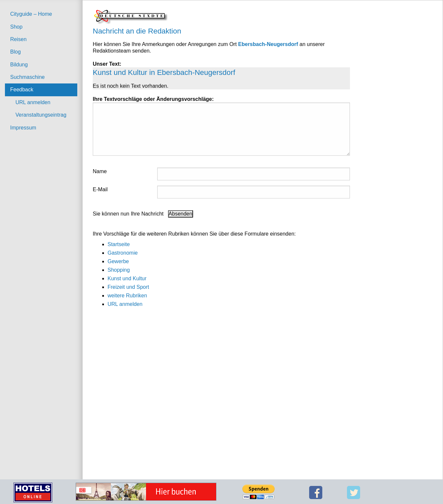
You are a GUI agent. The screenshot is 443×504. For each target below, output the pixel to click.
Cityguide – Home (31, 14)
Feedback (22, 90)
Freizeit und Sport (128, 287)
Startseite (119, 244)
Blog (15, 52)
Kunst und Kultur (127, 278)
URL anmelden (33, 102)
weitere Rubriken (127, 296)
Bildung (19, 65)
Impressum (23, 128)
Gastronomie (123, 253)
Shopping (119, 270)
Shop (16, 27)
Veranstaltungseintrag (41, 115)
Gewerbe (118, 261)
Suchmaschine (27, 77)
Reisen (18, 39)
